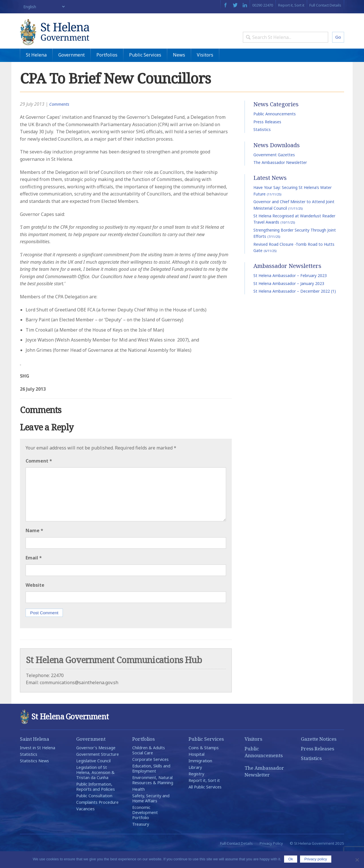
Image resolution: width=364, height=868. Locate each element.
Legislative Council (93, 777)
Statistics (262, 145)
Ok (291, 859)
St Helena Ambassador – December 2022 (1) (295, 307)
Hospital (197, 770)
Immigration (200, 777)
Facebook (225, 5)
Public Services (145, 71)
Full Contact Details (325, 5)
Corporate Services (150, 775)
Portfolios (107, 71)
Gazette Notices (319, 755)
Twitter (235, 5)
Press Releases (267, 138)
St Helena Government (69, 38)
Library (195, 783)
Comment (39, 477)
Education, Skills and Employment (151, 784)
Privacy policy (316, 859)
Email (34, 574)
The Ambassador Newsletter (280, 178)
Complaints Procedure (97, 818)
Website (35, 601)
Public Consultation (94, 812)
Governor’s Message (96, 764)
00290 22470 (263, 5)
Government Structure (98, 770)
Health (138, 805)
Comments (60, 120)
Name (34, 547)
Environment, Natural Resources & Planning (153, 796)
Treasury (141, 840)
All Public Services (205, 803)
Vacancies (85, 825)
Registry (196, 790)
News (179, 71)
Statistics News (34, 777)
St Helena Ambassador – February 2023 (290, 291)
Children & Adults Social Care (149, 766)
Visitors (205, 71)
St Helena (36, 71)
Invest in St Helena (38, 764)
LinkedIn (245, 5)
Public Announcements (275, 130)
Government (72, 71)
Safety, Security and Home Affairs (151, 814)
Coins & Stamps (204, 764)
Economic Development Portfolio (145, 828)
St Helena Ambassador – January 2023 (289, 299)
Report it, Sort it (291, 5)
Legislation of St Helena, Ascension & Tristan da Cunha (95, 788)
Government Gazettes (274, 171)
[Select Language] (43, 7)
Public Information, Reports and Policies (96, 803)
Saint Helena (35, 755)
